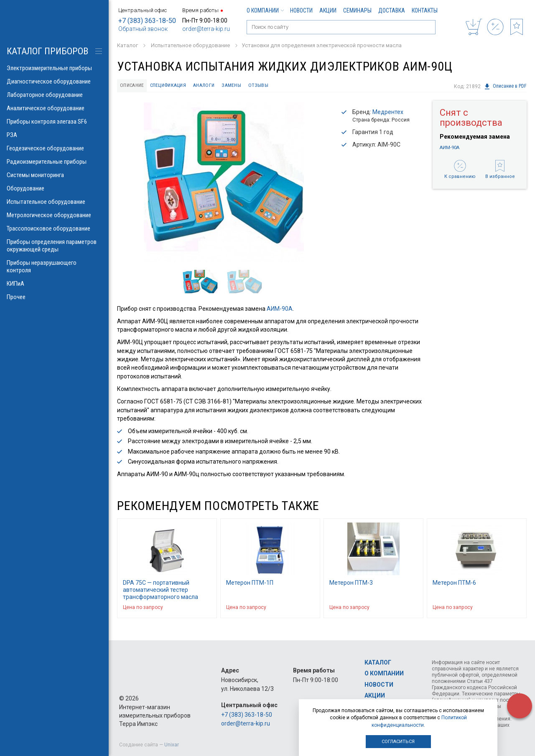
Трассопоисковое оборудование (54, 228)
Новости (301, 10)
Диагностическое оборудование (54, 81)
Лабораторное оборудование (54, 95)
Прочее (54, 297)
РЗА (54, 135)
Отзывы (268, 86)
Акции (328, 10)
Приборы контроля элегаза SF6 (54, 122)
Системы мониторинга (54, 175)
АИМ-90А (280, 310)
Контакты (425, 10)
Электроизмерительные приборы (54, 68)
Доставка (392, 10)
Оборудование (54, 188)
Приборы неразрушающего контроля (54, 266)
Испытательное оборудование (54, 202)
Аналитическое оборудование (54, 108)
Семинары (357, 10)
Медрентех (388, 113)
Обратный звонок (143, 29)
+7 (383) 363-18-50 (147, 21)
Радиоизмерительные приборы (54, 162)
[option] (224, 183)
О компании (265, 10)
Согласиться (398, 742)
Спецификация (172, 86)
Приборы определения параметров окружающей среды (54, 246)
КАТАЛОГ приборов (47, 51)
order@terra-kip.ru (206, 29)
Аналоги (211, 86)
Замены (240, 86)
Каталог (378, 662)
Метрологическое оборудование (54, 215)
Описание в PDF (505, 86)
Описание (134, 86)
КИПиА (54, 284)
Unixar (172, 745)
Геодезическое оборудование (54, 148)
